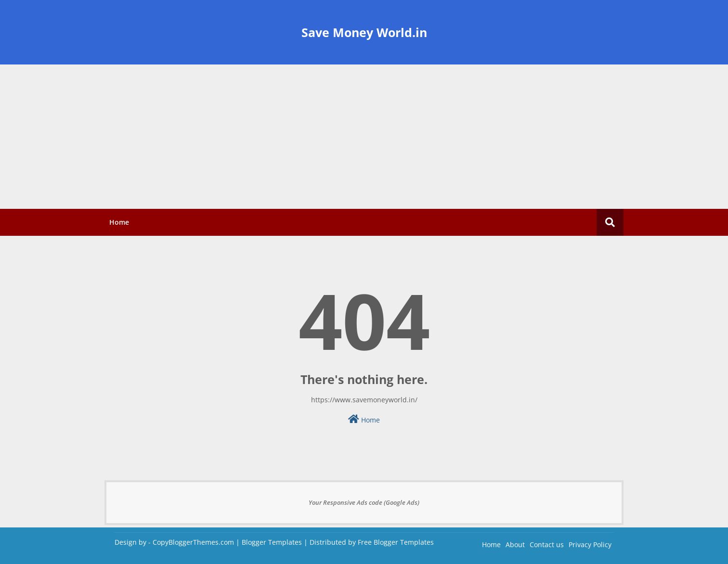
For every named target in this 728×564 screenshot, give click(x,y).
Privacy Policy (590, 545)
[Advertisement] (364, 137)
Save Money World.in (364, 32)
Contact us (547, 545)
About (515, 545)
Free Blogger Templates (396, 542)
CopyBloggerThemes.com (193, 542)
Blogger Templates (272, 542)
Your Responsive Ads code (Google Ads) (364, 502)
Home (119, 222)
